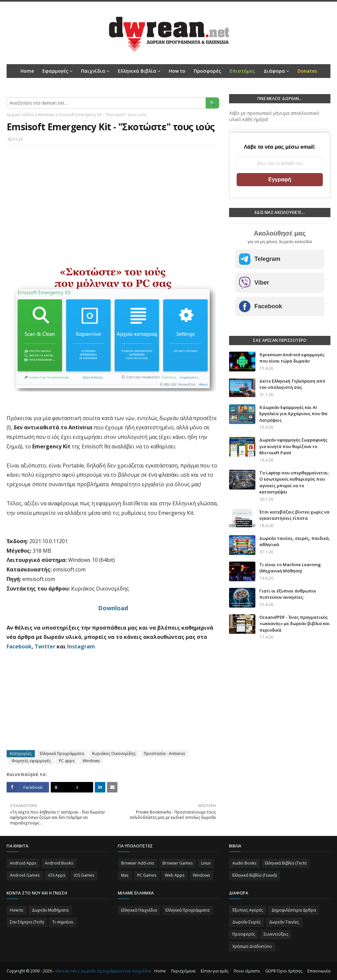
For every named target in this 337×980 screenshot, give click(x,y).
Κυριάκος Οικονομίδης (114, 754)
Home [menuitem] (27, 71)
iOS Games (84, 875)
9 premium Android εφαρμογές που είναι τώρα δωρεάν (292, 358)
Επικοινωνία (319, 971)
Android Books (59, 863)
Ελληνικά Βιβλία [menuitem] (137, 71)
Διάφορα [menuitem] (274, 71)
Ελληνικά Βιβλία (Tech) (286, 863)
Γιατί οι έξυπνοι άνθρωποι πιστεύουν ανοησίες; (288, 594)
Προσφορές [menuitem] (207, 71)
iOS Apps (57, 875)
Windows (46, 115)
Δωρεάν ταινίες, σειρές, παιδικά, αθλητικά (295, 541)
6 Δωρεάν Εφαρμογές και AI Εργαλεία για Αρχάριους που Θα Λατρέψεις (293, 414)
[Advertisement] (113, 199)
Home (160, 971)
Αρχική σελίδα (20, 115)
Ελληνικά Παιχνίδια (139, 910)
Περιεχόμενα (183, 971)
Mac (125, 875)
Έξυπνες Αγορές (248, 910)
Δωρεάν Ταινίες (284, 922)
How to (17, 910)
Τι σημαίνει (63, 922)
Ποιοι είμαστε (247, 971)
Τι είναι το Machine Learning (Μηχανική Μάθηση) (290, 568)
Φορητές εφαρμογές (31, 761)
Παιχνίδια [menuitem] (93, 71)
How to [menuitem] (177, 71)
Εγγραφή (280, 179)
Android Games (25, 875)
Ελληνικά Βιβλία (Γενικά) (255, 875)
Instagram (81, 646)
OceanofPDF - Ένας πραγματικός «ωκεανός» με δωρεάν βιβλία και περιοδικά (295, 624)
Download (113, 608)
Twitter (45, 646)
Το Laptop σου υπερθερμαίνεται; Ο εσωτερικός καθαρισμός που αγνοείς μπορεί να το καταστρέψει (294, 482)
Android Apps (23, 863)
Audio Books (244, 863)
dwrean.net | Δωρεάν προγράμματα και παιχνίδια (103, 971)
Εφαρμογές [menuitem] (55, 71)
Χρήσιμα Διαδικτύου (252, 946)
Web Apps (175, 875)
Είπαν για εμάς (215, 971)
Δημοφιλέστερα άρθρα (294, 910)
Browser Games (178, 863)
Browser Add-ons (138, 863)
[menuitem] (242, 71)
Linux (206, 863)
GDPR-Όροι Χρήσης (284, 971)
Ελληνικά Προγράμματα (62, 754)
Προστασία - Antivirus (164, 754)
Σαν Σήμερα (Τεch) (27, 922)
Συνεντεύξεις (276, 934)
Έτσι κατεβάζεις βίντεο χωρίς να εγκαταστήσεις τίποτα (294, 515)
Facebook (19, 646)
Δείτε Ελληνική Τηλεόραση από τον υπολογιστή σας (292, 384)
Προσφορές (244, 934)
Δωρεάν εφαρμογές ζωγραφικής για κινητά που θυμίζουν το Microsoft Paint (293, 446)
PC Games (147, 875)
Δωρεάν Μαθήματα (50, 910)
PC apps (67, 761)
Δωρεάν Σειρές (246, 922)
